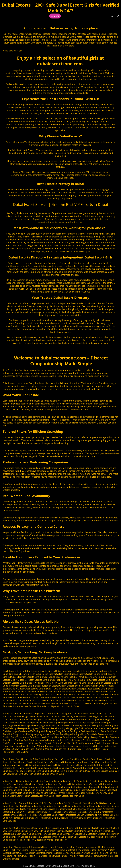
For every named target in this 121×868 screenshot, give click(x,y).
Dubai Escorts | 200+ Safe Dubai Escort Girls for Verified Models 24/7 (60, 8)
